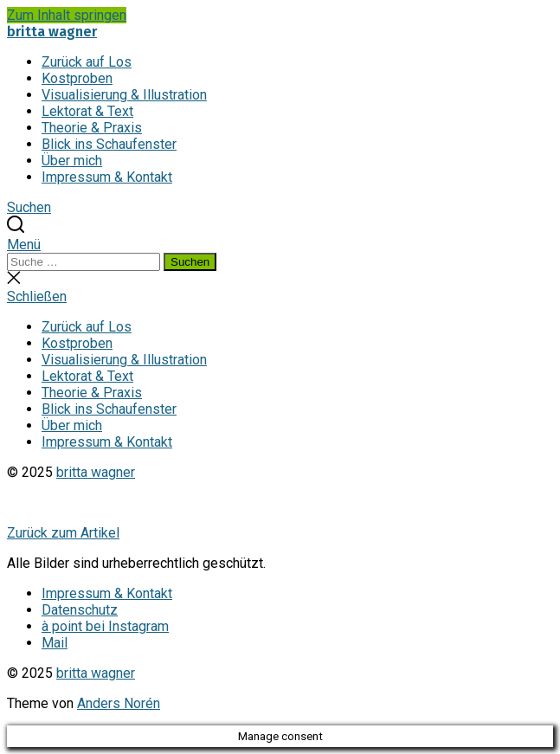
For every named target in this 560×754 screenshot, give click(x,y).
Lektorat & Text (87, 111)
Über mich (72, 161)
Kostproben (77, 78)
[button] (280, 245)
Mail (55, 643)
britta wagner (52, 32)
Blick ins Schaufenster (109, 144)
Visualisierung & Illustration (124, 95)
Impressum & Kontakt (107, 177)
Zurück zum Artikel (63, 533)
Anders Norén (119, 703)
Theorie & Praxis (92, 128)
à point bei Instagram (105, 626)
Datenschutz (80, 610)
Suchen (190, 262)
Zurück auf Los (87, 62)
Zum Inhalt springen (67, 15)
